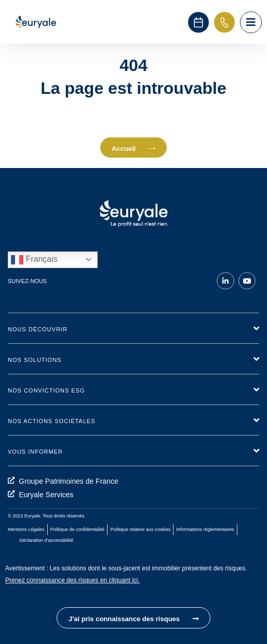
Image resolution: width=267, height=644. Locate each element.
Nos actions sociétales (52, 421)
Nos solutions (35, 360)
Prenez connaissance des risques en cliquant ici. (72, 580)
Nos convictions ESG (46, 390)
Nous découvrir (38, 329)
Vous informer (35, 452)
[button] (133, 328)
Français (34, 260)
